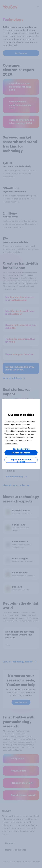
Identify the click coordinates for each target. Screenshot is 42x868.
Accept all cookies (21, 453)
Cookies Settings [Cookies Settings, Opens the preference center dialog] (21, 449)
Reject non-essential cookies (21, 461)
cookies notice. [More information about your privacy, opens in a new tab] (11, 444)
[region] (21, 434)
